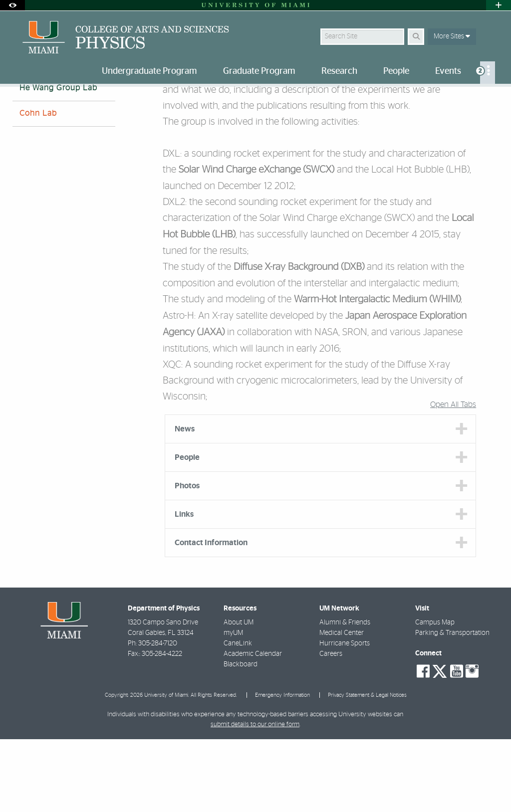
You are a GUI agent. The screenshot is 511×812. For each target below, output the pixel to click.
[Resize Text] (471, 101)
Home (21, 107)
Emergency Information (282, 768)
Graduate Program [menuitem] (259, 71)
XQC (172, 437)
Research (59, 107)
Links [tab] (184, 587)
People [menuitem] (396, 71)
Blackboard (241, 737)
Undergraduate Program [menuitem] (149, 71)
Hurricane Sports (345, 716)
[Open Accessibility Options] (12, 5)
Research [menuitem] (339, 71)
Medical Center (342, 706)
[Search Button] (416, 37)
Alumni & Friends (345, 695)
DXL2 (174, 275)
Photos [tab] (187, 559)
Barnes (32, 135)
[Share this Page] (493, 101)
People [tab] (187, 530)
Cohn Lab (38, 186)
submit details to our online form (255, 797)
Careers (331, 727)
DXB (353, 340)
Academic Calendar (253, 727)
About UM (239, 695)
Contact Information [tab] (211, 615)
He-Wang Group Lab (158, 107)
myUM (233, 706)
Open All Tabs (453, 477)
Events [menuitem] (448, 71)
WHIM (445, 373)
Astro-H (178, 389)
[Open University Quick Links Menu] (499, 5)
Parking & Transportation (452, 706)
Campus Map (435, 695)
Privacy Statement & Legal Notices (367, 768)
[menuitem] (488, 73)
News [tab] (185, 502)
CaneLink (238, 716)
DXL (171, 226)
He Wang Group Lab (58, 161)
